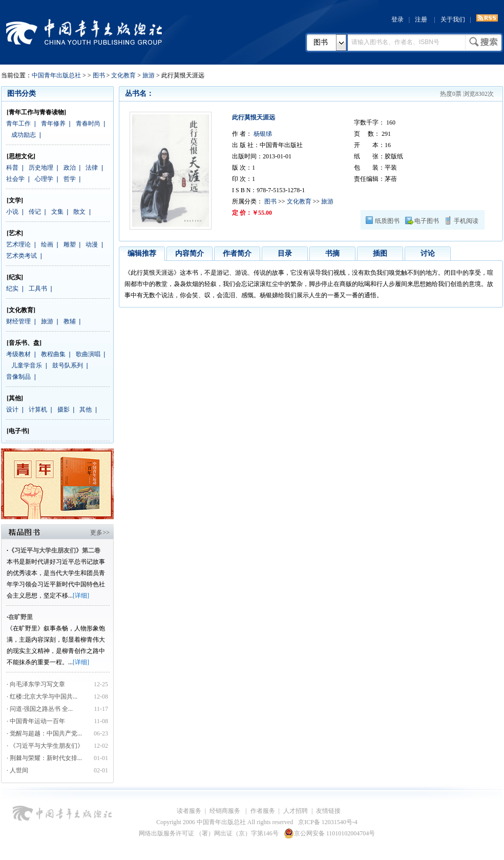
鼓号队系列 (68, 365)
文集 (57, 212)
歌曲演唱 (88, 354)
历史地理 (41, 168)
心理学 (44, 179)
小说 (12, 212)
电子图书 (427, 221)
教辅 (70, 321)
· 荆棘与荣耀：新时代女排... (44, 758)
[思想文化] (21, 156)
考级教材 (18, 354)
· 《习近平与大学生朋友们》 (45, 746)
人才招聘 (296, 811)
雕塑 (70, 244)
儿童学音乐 (27, 365)
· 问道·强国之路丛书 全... (40, 709)
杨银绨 (262, 134)
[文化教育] (21, 310)
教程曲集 (53, 354)
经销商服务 (226, 811)
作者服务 (263, 811)
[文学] (15, 200)
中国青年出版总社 (84, 32)
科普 (12, 168)
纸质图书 (387, 221)
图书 (321, 42)
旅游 (149, 75)
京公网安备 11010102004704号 (330, 833)
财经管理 (18, 321)
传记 (35, 212)
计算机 (38, 409)
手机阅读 (466, 221)
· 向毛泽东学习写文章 (36, 684)
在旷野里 (20, 617)
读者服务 (189, 811)
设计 (12, 409)
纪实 (12, 289)
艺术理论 (18, 244)
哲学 (70, 179)
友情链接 (328, 811)
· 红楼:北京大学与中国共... (42, 697)
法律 (92, 168)
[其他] (15, 398)
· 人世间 (17, 770)
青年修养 (53, 124)
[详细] (81, 596)
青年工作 (18, 124)
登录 (397, 19)
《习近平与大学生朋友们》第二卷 (54, 550)
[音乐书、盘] (24, 343)
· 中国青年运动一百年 (36, 721)
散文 (79, 212)
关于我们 (453, 19)
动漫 (92, 244)
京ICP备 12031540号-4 (328, 822)
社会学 (15, 179)
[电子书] (18, 431)
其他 (86, 409)
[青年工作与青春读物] (36, 112)
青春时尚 (88, 124)
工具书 (38, 289)
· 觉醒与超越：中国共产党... (44, 733)
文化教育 (123, 75)
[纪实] (15, 277)
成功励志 (24, 135)
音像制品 (18, 377)
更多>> (100, 533)
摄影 (64, 409)
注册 (421, 19)
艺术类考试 (22, 256)
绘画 (47, 244)
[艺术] (15, 233)
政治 (70, 168)
